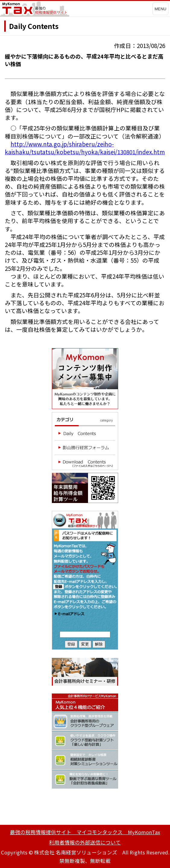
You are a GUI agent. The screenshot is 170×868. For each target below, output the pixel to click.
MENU (161, 9)
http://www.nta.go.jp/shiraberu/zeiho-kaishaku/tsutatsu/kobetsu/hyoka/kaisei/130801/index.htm (85, 148)
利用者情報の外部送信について (85, 842)
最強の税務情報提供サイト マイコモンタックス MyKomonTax (85, 832)
